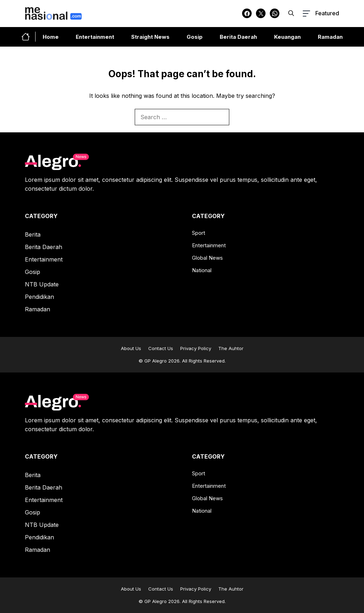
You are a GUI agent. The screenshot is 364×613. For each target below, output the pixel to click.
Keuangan (287, 37)
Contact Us (161, 348)
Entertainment (95, 37)
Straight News (150, 37)
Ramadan (330, 37)
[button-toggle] (320, 14)
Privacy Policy (196, 348)
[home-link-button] (28, 37)
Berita (33, 234)
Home (51, 37)
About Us (131, 348)
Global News (207, 258)
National (202, 270)
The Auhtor (231, 348)
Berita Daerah (238, 37)
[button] (291, 13)
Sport (199, 233)
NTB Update (42, 284)
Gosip (195, 37)
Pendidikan (39, 297)
